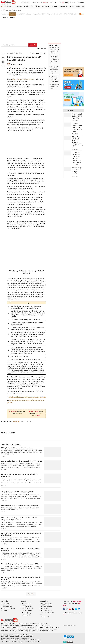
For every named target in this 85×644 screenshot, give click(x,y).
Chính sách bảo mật (47, 611)
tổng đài (19, 414)
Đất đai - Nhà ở (21, 14)
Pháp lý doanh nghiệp (28, 608)
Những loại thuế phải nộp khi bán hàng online (17, 448)
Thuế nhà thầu (12, 433)
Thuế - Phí (12, 14)
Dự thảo (27, 6)
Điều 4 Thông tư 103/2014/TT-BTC (23, 79)
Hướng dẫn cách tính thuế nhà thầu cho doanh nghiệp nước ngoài (55, 70)
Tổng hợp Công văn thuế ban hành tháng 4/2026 (17, 492)
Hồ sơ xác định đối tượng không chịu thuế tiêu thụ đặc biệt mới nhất (55, 79)
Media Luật (5, 17)
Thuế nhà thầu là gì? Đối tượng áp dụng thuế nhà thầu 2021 (55, 50)
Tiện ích (78, 6)
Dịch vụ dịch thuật (27, 611)
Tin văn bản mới (35, 6)
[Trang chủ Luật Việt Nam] (8, 2)
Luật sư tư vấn (64, 6)
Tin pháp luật (45, 6)
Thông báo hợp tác (46, 617)
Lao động (47, 14)
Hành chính (5, 14)
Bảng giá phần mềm (47, 604)
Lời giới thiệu (6, 604)
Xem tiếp (31, 594)
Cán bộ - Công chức (38, 14)
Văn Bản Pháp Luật (6, 642)
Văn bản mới (8, 6)
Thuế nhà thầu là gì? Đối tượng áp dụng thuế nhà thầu (27, 397)
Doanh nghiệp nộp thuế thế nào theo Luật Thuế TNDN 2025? (22, 461)
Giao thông (66, 14)
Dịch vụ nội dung (27, 613)
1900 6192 (13, 412)
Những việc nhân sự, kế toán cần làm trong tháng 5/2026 (20, 505)
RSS (82, 14)
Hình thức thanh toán (47, 606)
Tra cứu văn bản (18, 6)
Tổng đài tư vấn (26, 615)
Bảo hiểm (29, 14)
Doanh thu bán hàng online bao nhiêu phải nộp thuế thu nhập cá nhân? (77, 127)
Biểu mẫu (59, 14)
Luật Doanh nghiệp (17, 642)
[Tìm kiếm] (33, 45)
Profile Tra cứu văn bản (9, 608)
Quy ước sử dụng (46, 608)
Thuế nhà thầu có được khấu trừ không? (55, 86)
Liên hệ (5, 611)
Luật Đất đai (26, 642)
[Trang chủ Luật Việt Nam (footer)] (10, 622)
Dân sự (53, 14)
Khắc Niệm (19, 64)
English (65, 2)
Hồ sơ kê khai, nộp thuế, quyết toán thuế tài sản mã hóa (20, 564)
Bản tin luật (54, 6)
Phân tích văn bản (27, 606)
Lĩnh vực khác (74, 14)
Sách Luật (12, 17)
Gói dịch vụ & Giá (55, 2)
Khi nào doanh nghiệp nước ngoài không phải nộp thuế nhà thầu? (55, 60)
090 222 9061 (34, 412)
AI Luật (72, 6)
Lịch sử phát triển (7, 606)
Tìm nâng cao (41, 48)
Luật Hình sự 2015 (35, 642)
